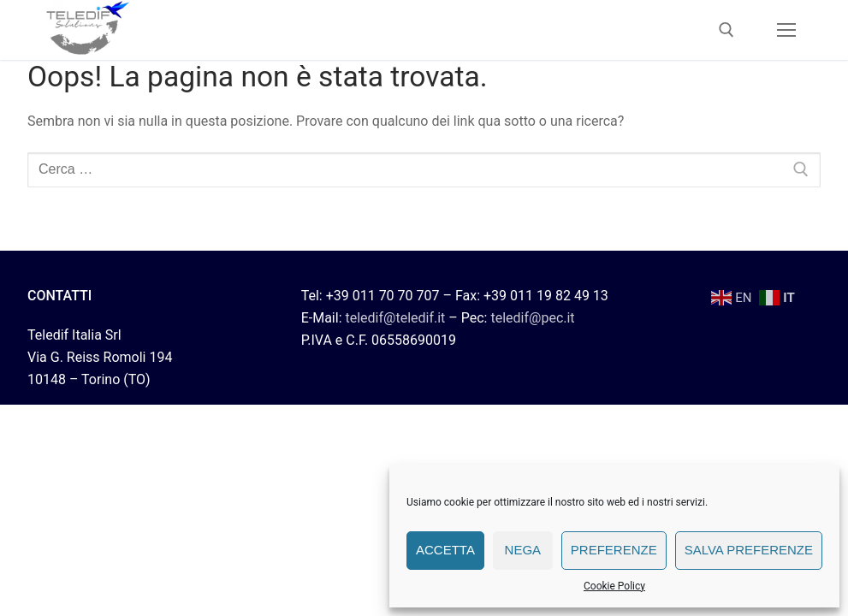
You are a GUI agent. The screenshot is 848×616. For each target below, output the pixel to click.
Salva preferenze (749, 550)
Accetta (445, 550)
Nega (523, 550)
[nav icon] (786, 30)
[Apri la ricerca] (726, 30)
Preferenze (614, 550)
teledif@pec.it (532, 318)
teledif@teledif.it (395, 318)
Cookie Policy (614, 586)
